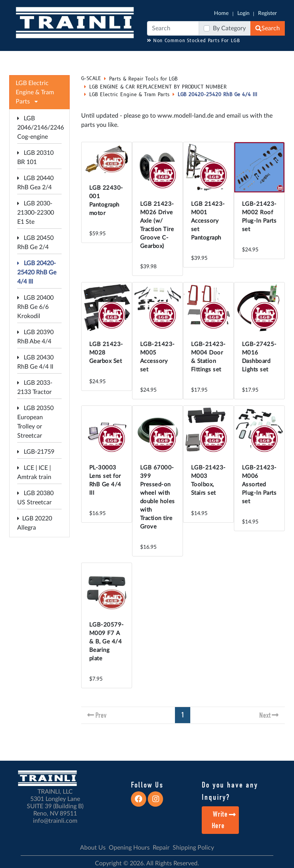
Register (267, 13)
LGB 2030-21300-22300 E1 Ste (36, 213)
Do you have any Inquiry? (230, 791)
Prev (101, 715)
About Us (93, 848)
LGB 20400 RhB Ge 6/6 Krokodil (35, 307)
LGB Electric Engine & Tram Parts (129, 95)
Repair (161, 848)
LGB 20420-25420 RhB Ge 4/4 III (37, 272)
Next (265, 715)
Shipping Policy (193, 848)
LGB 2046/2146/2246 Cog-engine (41, 128)
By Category (229, 28)
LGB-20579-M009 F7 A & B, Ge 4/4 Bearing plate (107, 642)
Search (268, 28)
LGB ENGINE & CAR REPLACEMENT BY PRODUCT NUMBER (158, 87)
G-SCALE (91, 79)
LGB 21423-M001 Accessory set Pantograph (208, 221)
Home (221, 13)
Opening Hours (129, 848)
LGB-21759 (36, 452)
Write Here (224, 820)
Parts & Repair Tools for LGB (143, 79)
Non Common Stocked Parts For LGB (194, 41)
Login (243, 13)
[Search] (173, 28)
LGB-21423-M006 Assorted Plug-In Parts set (259, 485)
